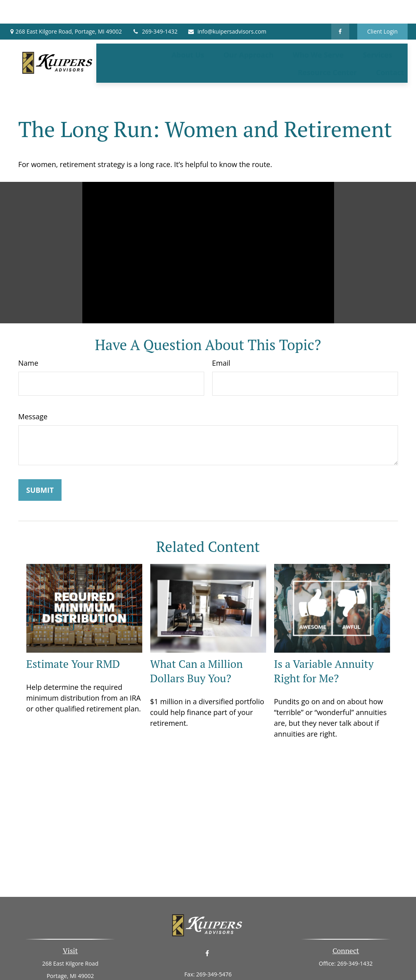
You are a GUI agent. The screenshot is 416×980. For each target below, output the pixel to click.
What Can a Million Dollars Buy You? (197, 636)
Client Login (382, 8)
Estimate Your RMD (73, 629)
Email (221, 327)
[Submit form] (40, 454)
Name (28, 327)
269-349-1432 (155, 8)
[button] (188, 31)
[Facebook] (340, 8)
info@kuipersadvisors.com (227, 8)
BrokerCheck (290, 967)
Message (33, 381)
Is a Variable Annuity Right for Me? (324, 636)
